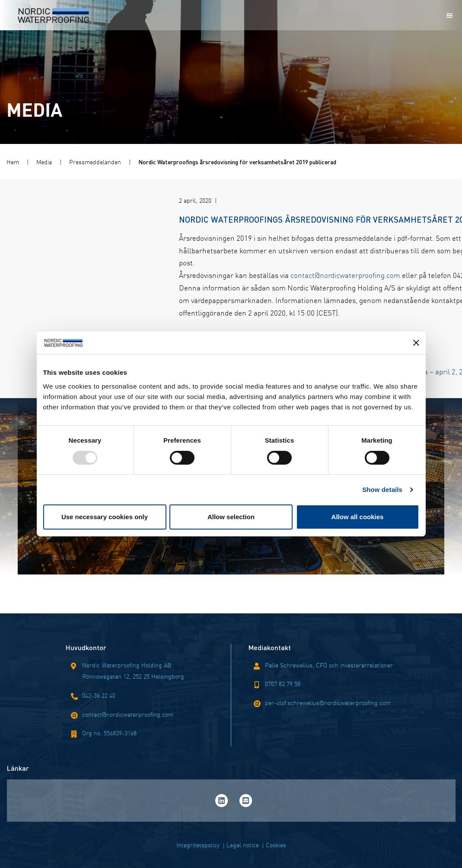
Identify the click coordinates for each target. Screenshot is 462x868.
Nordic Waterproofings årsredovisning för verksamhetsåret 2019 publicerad (237, 162)
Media (44, 162)
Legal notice (243, 845)
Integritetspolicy (198, 845)
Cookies (276, 845)
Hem (13, 162)
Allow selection (231, 517)
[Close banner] (416, 343)
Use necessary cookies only (105, 517)
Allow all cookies (358, 517)
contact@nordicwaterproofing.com (222, 275)
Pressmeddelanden (95, 162)
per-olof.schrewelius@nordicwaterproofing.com (328, 702)
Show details (382, 490)
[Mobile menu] (449, 16)
